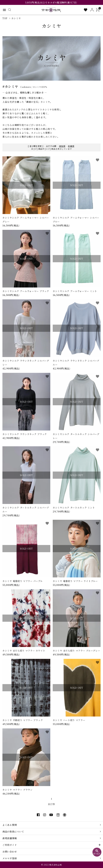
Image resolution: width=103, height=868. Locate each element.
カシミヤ (16, 18)
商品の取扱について (13, 832)
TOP (5, 18)
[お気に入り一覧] (86, 10)
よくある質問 (10, 825)
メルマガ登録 (10, 858)
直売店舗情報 (10, 838)
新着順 (71, 146)
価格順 (62, 146)
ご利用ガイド (10, 845)
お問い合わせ (10, 852)
